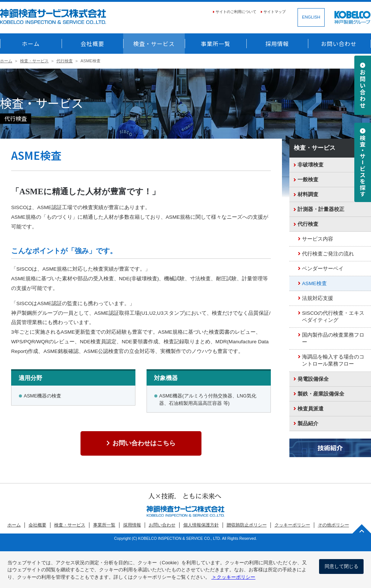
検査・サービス (154, 44)
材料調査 (308, 194)
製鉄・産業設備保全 (321, 394)
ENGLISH (311, 17)
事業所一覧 (216, 44)
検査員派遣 (311, 409)
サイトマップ (275, 12)
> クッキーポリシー (234, 577)
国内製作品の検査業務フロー (333, 338)
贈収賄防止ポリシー (247, 525)
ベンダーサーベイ (323, 269)
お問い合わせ (339, 44)
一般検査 (308, 180)
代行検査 (65, 61)
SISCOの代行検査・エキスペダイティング (333, 317)
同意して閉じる (342, 566)
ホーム (31, 44)
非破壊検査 (311, 165)
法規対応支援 (318, 298)
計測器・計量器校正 (321, 209)
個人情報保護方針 (201, 525)
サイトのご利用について (236, 12)
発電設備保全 (313, 379)
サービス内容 (318, 239)
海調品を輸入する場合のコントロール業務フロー (333, 360)
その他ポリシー (334, 525)
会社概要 (92, 44)
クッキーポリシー (292, 525)
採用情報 (277, 44)
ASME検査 (314, 283)
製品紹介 (308, 424)
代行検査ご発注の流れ (328, 254)
